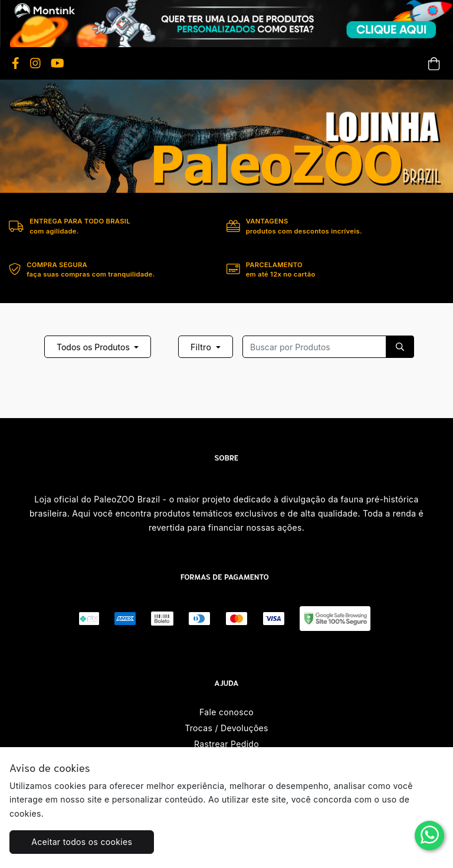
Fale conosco (226, 712)
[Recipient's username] (314, 347)
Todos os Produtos (94, 347)
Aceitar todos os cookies (82, 842)
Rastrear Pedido (226, 744)
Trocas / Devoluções (226, 728)
